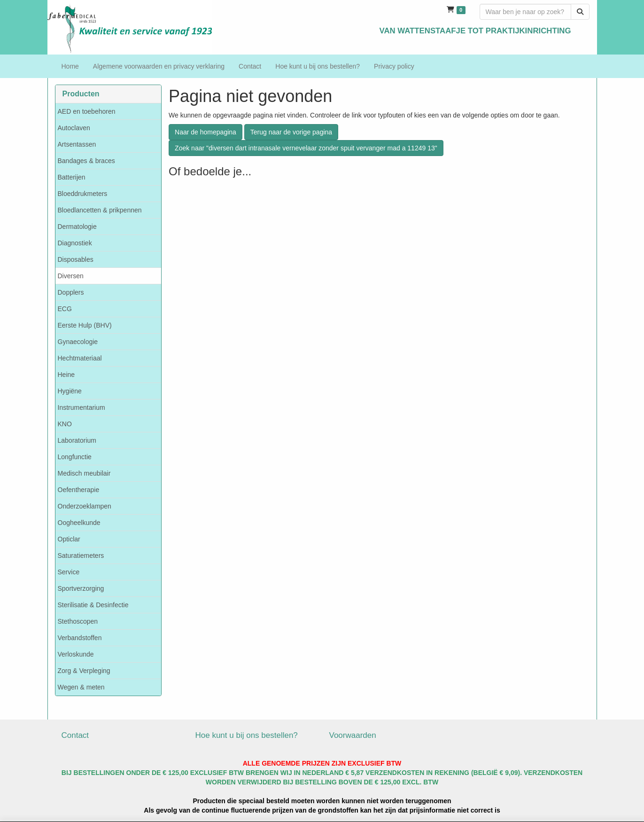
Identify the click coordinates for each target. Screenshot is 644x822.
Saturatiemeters (81, 556)
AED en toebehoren (87, 111)
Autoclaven (74, 128)
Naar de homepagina (206, 132)
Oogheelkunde (79, 523)
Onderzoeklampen (85, 506)
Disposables (76, 259)
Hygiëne (70, 391)
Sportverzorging (81, 588)
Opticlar (69, 539)
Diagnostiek (75, 243)
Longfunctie (75, 457)
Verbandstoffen (80, 638)
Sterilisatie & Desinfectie (93, 605)
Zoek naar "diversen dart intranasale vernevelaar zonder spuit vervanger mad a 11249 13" (306, 148)
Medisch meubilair (84, 473)
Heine (66, 375)
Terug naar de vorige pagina (291, 132)
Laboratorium (77, 440)
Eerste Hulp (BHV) (85, 325)
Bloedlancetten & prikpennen (100, 210)
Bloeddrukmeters (83, 194)
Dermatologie (77, 227)
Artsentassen (77, 144)
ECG (65, 309)
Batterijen (72, 177)
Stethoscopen (78, 621)
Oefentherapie (79, 490)
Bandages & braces (86, 161)
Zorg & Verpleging (84, 671)
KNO (65, 424)
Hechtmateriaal (80, 358)
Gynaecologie (78, 342)
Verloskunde (76, 654)
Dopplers (71, 292)
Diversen (71, 276)
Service (69, 572)
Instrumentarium (81, 407)
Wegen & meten (81, 687)
